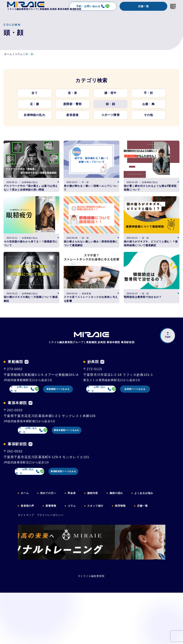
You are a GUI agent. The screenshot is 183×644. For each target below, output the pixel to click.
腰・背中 (111, 93)
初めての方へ (50, 563)
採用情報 (128, 573)
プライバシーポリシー (50, 581)
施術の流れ (123, 563)
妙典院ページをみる (76, 456)
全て (34, 93)
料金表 (76, 563)
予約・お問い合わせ (93, 6)
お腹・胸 (148, 105)
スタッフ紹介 (101, 573)
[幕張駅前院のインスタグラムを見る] (30, 514)
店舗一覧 (143, 6)
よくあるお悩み (153, 563)
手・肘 (149, 93)
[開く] (173, 6)
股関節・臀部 (72, 105)
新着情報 (54, 573)
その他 (149, 117)
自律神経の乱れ (34, 117)
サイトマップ (26, 581)
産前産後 (72, 117)
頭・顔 (110, 105)
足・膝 (35, 105)
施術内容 (98, 563)
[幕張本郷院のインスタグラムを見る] (30, 471)
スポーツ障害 (111, 117)
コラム (76, 573)
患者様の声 (28, 573)
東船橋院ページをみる (76, 413)
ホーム (25, 563)
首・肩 (73, 93)
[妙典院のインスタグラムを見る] (23, 428)
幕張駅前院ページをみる (76, 542)
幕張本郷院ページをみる (76, 499)
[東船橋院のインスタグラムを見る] (27, 385)
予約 (26, 414)
